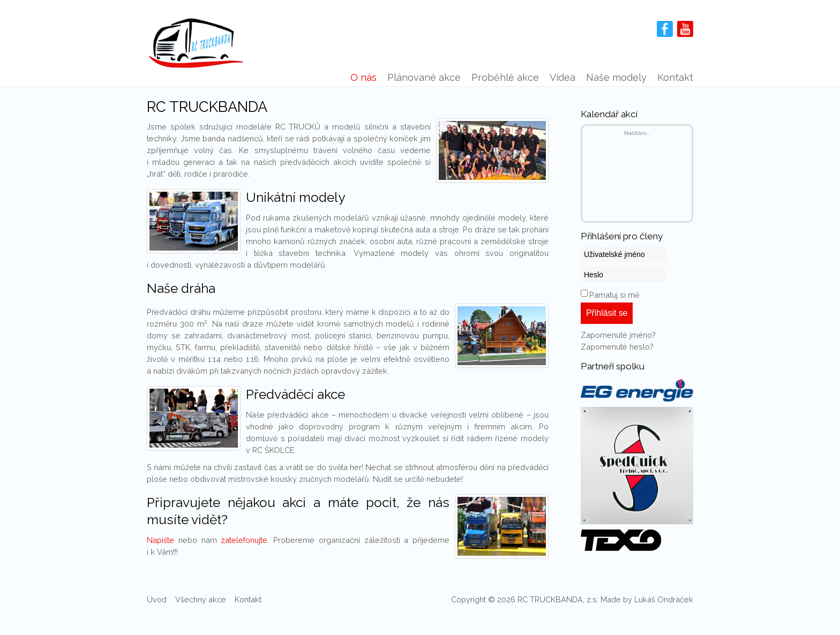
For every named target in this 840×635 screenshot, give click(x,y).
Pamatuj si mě (614, 295)
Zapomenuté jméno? (618, 335)
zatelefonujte (244, 540)
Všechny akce (201, 599)
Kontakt (675, 77)
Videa (562, 77)
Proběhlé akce (505, 77)
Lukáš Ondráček (664, 599)
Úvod (157, 599)
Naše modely (616, 77)
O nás (363, 77)
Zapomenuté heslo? (617, 347)
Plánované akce (424, 77)
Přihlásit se (607, 313)
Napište (160, 540)
